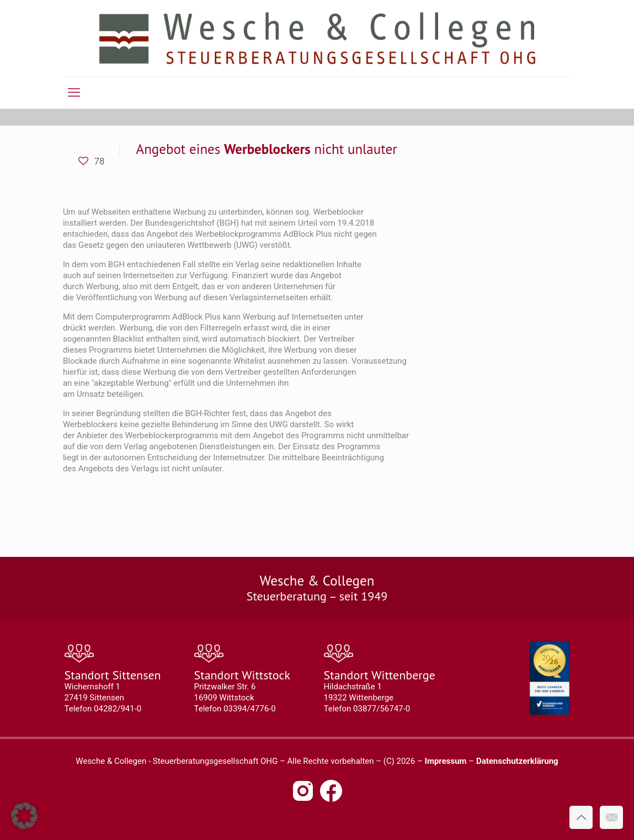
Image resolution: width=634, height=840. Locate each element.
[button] (24, 816)
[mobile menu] (74, 93)
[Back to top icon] (581, 817)
